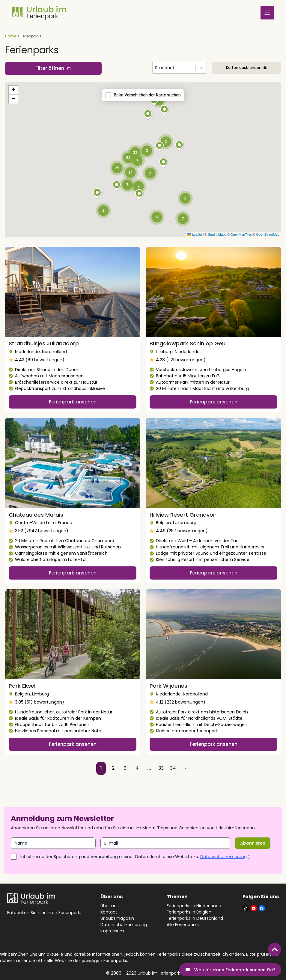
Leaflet (195, 235)
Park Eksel (22, 686)
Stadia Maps (217, 235)
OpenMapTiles (241, 235)
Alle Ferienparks (183, 925)
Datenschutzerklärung (223, 857)
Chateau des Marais (36, 515)
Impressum (112, 931)
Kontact (109, 912)
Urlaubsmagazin (117, 918)
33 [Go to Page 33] (161, 768)
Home (10, 36)
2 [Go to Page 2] (113, 768)
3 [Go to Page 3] (125, 768)
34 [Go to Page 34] (173, 768)
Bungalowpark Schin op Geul (188, 343)
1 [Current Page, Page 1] (101, 768)
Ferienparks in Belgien (189, 912)
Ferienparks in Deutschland (195, 918)
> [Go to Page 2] (185, 768)
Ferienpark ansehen (73, 402)
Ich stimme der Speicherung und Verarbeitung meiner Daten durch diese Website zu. (135, 857)
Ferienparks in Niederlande (194, 906)
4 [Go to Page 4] (137, 768)
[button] (148, 115)
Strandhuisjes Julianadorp (44, 343)
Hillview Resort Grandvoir (183, 515)
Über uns (110, 906)
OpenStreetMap (268, 235)
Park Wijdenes (168, 686)
